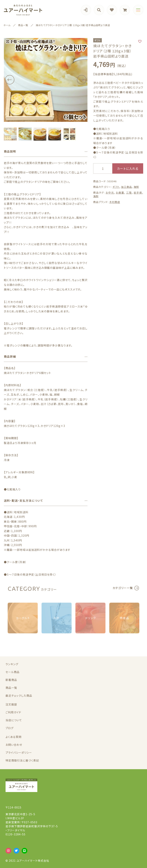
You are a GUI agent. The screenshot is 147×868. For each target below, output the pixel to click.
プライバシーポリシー (19, 752)
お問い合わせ (14, 745)
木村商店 (115, 202)
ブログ (10, 728)
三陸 (129, 193)
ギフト (116, 187)
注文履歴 (11, 704)
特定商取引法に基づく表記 (22, 760)
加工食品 (127, 187)
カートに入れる (128, 168)
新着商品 (11, 680)
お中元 (110, 193)
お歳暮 (120, 193)
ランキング (12, 664)
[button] (10, 80)
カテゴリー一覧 (123, 588)
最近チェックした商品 (19, 696)
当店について (14, 720)
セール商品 (13, 672)
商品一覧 (11, 688)
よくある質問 (13, 737)
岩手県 (138, 193)
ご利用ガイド (13, 712)
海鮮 (136, 187)
